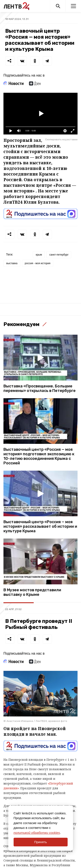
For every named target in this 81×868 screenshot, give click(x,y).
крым (39, 255)
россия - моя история (38, 263)
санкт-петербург (59, 255)
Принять (40, 842)
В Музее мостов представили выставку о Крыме (32, 592)
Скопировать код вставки (61, 139)
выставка (12, 263)
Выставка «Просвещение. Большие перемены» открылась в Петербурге (40, 388)
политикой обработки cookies (37, 833)
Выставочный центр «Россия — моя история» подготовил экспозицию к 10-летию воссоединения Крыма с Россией (39, 456)
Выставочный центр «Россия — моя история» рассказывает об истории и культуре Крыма (40, 527)
